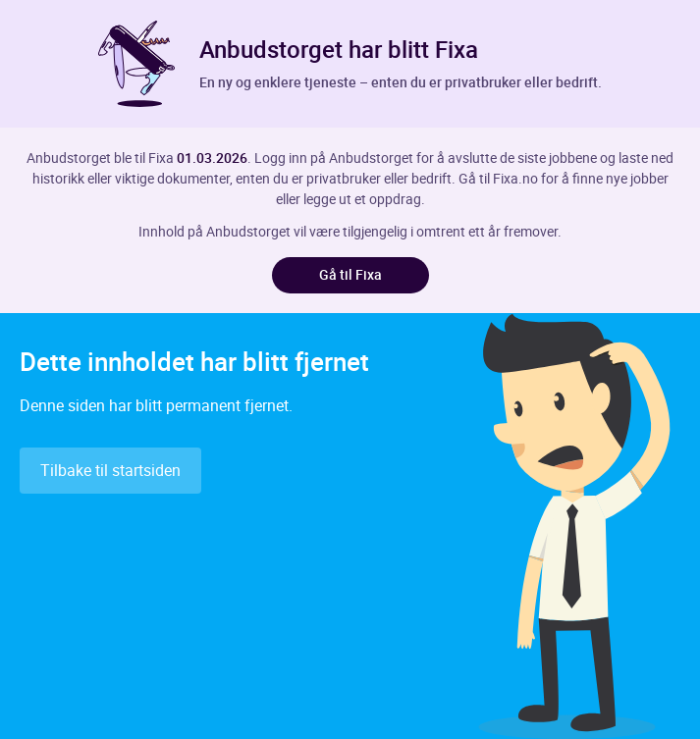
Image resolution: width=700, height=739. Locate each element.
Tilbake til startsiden (110, 470)
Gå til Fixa (350, 274)
